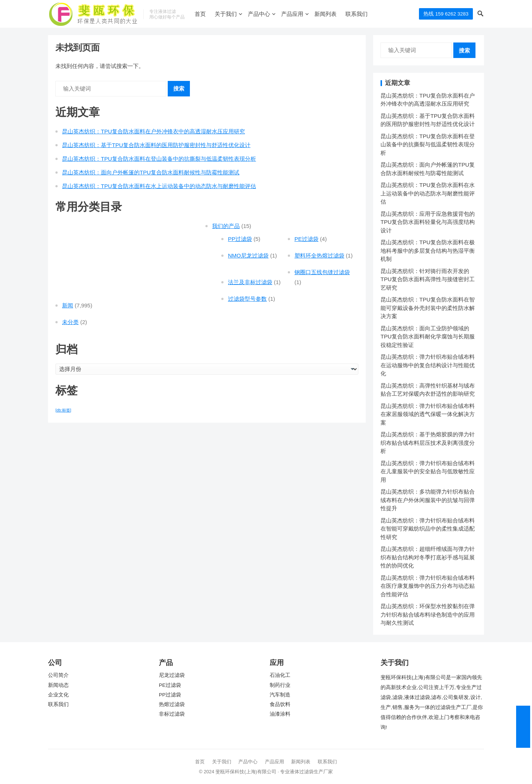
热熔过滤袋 (172, 704)
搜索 (179, 88)
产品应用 (292, 14)
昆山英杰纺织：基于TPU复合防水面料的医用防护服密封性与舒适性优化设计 (156, 145)
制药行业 (280, 685)
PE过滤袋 (306, 239)
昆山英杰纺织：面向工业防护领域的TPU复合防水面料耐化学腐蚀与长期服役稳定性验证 (428, 337)
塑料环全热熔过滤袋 (319, 255)
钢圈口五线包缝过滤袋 (322, 272)
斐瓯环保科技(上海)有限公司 (246, 772)
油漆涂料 (280, 714)
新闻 (68, 305)
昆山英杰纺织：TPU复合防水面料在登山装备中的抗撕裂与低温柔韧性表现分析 (159, 159)
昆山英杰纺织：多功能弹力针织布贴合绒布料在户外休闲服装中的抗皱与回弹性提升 (428, 500)
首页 (200, 14)
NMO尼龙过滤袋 (248, 255)
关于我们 (226, 14)
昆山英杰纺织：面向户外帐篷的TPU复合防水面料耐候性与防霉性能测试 (151, 172)
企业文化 (58, 695)
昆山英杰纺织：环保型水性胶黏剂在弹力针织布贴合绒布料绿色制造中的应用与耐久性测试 (428, 614)
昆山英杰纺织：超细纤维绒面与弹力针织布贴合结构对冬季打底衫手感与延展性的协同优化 (428, 557)
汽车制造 (280, 695)
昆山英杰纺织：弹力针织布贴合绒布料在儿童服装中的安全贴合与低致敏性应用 (428, 471)
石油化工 (280, 675)
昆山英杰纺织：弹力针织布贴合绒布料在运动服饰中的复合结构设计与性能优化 (428, 365)
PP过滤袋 (240, 239)
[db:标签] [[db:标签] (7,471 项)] (63, 410)
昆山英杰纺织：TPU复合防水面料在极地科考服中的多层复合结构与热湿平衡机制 (428, 250)
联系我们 (357, 14)
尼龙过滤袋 (172, 675)
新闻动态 (58, 685)
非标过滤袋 (172, 714)
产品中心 (259, 14)
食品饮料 (280, 704)
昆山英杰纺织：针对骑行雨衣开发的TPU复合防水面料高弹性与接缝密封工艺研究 (428, 279)
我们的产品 (226, 226)
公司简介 (58, 675)
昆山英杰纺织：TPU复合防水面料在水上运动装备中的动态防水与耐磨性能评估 (159, 186)
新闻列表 (325, 14)
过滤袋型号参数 (247, 299)
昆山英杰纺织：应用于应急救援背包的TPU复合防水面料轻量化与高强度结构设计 (428, 222)
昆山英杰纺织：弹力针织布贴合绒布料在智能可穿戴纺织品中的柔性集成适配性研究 (428, 529)
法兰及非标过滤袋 (250, 282)
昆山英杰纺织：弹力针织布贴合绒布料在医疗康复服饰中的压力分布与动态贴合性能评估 (428, 586)
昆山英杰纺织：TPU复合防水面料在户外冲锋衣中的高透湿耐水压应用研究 (154, 131)
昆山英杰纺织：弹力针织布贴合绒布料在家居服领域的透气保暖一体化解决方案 (428, 414)
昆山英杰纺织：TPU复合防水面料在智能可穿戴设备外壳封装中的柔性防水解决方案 (428, 308)
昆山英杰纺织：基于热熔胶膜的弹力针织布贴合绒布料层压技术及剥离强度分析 (428, 443)
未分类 (70, 322)
